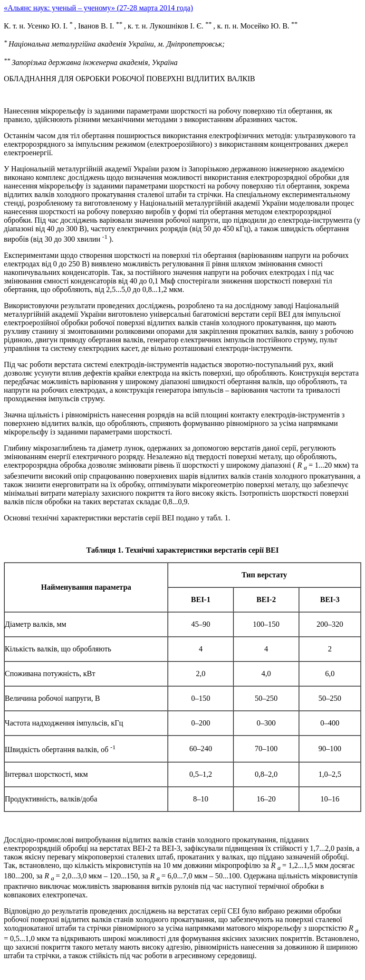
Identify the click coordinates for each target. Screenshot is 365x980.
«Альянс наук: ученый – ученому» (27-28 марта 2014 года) (98, 8)
